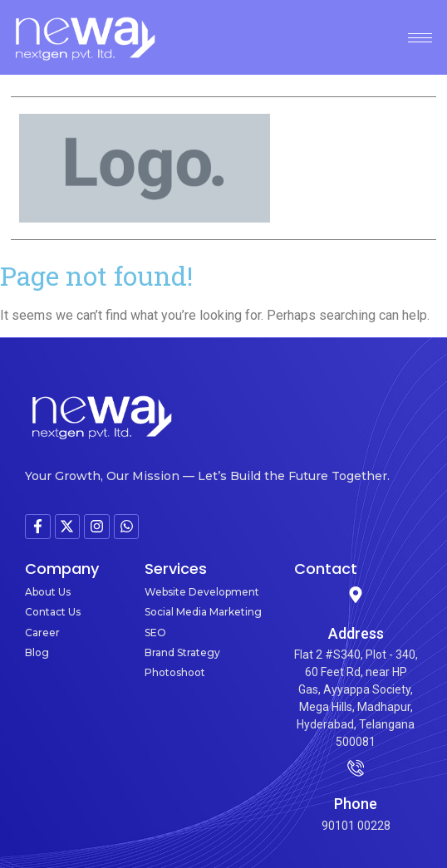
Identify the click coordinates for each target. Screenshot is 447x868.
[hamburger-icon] (420, 38)
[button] (430, 168)
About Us (48, 592)
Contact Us (53, 612)
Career (42, 633)
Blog (37, 652)
